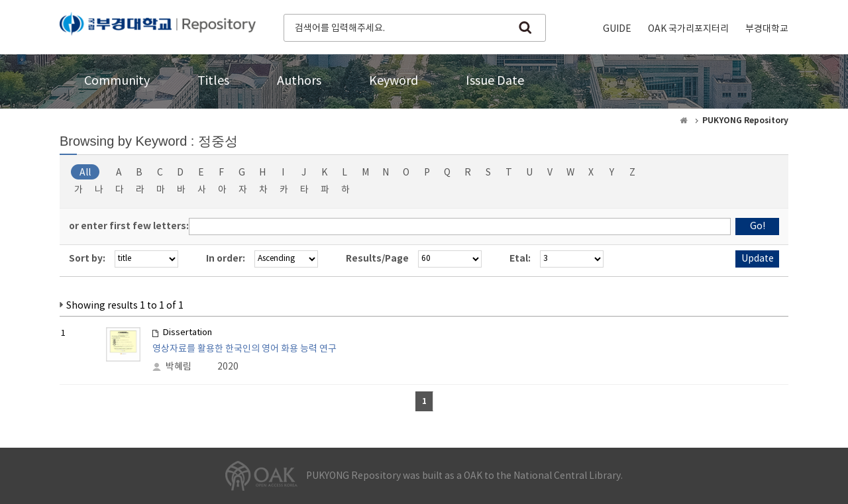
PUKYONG (158, 26)
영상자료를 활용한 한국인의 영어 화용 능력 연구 (244, 349)
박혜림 (179, 367)
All (85, 173)
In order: (226, 259)
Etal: (520, 259)
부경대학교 (767, 29)
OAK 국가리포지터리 (688, 29)
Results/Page (377, 259)
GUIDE (617, 29)
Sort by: (87, 259)
